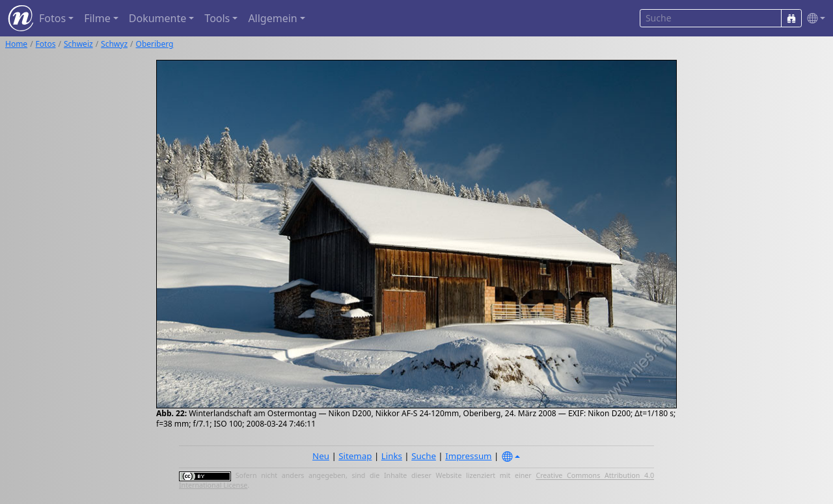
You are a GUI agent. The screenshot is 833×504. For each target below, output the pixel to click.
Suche (424, 456)
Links (392, 456)
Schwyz (114, 44)
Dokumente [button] (157, 18)
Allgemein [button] (272, 18)
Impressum (468, 456)
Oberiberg (155, 44)
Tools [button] (217, 18)
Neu (321, 456)
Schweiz (78, 44)
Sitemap (355, 456)
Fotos (46, 44)
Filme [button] (97, 18)
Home (16, 44)
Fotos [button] (52, 18)
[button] (813, 19)
